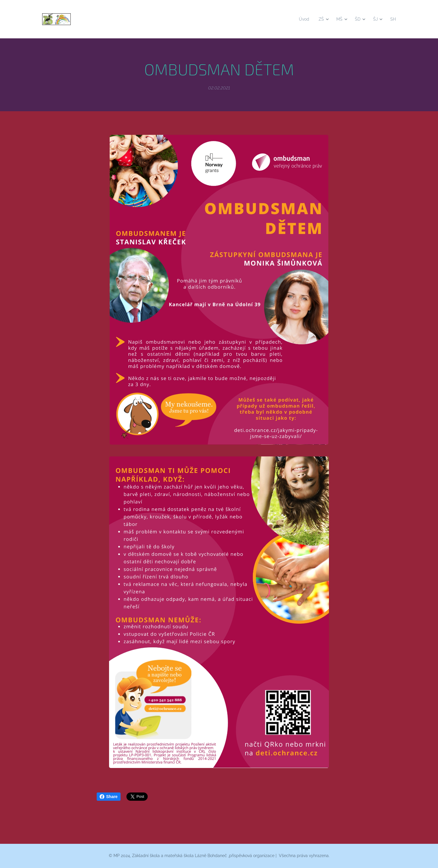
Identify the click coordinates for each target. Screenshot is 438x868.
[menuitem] (303, 19)
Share (109, 797)
